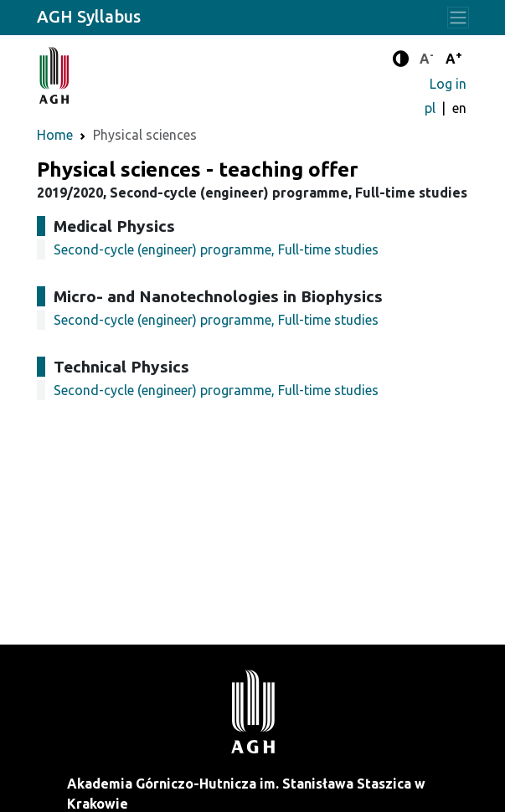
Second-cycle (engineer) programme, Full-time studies (216, 249)
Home (55, 135)
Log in (448, 84)
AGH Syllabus (89, 16)
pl (432, 108)
